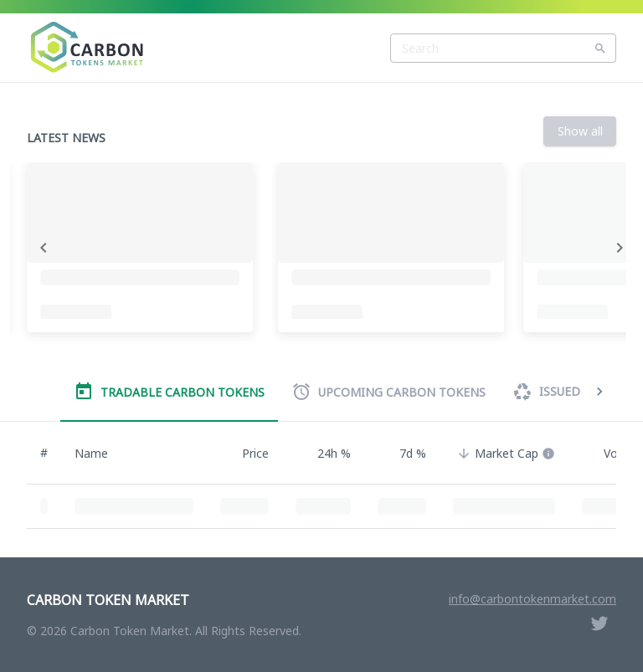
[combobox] (503, 48)
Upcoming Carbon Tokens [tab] (388, 392)
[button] (504, 454)
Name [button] (100, 453)
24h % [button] (325, 453)
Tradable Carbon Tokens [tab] (169, 392)
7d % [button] (404, 453)
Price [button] (246, 453)
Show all (580, 131)
